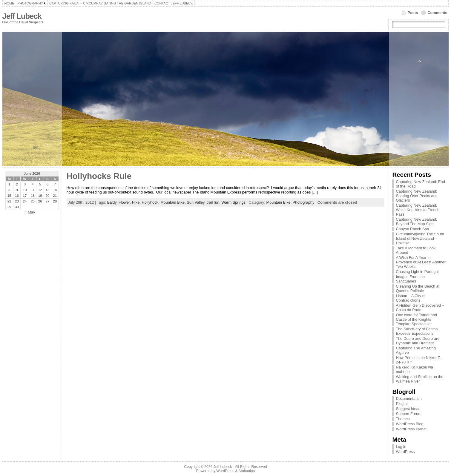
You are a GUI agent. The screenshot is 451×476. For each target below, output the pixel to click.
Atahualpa (247, 471)
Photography (304, 202)
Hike (136, 202)
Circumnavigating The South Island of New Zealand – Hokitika (420, 238)
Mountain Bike (172, 202)
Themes (403, 419)
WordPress (405, 452)
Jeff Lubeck (22, 16)
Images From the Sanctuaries (410, 279)
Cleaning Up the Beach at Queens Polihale (418, 288)
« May (30, 212)
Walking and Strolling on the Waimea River (419, 379)
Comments (437, 13)
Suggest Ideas (408, 409)
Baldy (112, 202)
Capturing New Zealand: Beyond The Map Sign (416, 222)
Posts (413, 13)
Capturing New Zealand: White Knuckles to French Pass (418, 210)
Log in (401, 447)
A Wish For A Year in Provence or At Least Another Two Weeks (421, 262)
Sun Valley (195, 202)
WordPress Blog (409, 424)
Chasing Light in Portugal (417, 272)
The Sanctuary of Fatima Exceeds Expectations (417, 331)
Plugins (402, 404)
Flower (124, 202)
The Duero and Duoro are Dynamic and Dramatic (418, 341)
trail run (213, 202)
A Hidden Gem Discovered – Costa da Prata (420, 308)
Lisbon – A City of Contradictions (411, 298)
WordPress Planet (411, 429)
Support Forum (408, 414)
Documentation (409, 399)
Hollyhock (150, 202)
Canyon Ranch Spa (412, 229)
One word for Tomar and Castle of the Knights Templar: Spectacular (416, 319)
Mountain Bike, (280, 202)
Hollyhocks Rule (99, 176)
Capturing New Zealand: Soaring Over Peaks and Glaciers (417, 196)
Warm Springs (233, 202)
